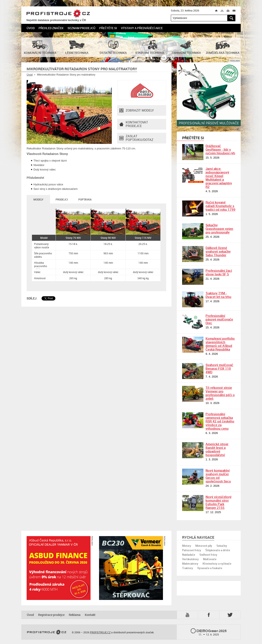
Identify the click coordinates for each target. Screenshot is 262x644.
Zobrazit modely (137, 110)
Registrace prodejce (51, 615)
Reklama (75, 615)
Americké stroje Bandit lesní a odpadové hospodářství (217, 449)
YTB (188, 615)
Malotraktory (190, 564)
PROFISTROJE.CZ (58, 14)
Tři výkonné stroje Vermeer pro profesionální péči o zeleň (220, 393)
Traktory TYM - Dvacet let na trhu (218, 295)
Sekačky (222, 546)
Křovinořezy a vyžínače (217, 564)
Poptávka (85, 199)
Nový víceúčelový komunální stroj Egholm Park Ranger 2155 (219, 502)
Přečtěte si (108, 28)
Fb (209, 615)
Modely (38, 199)
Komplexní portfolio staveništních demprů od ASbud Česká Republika (220, 344)
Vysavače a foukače (210, 568)
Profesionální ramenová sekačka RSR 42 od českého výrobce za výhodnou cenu (220, 421)
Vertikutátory (190, 559)
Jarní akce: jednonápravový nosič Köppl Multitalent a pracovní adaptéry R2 (219, 178)
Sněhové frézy (208, 555)
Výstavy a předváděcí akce (142, 28)
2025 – (209, 632)
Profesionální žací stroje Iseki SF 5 (219, 272)
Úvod (31, 28)
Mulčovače (210, 559)
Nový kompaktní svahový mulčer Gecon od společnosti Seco (218, 476)
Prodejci (62, 199)
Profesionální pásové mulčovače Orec (219, 319)
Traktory (188, 568)
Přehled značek (51, 28)
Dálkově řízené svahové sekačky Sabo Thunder (218, 251)
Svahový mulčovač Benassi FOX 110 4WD (219, 368)
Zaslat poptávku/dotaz (136, 138)
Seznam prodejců (81, 28)
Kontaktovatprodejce (134, 124)
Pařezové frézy (192, 550)
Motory (187, 546)
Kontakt (90, 615)
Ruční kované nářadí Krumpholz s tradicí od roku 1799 (220, 206)
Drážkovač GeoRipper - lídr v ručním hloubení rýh (220, 149)
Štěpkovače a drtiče (218, 550)
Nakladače (189, 555)
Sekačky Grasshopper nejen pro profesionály (219, 229)
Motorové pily (204, 546)
